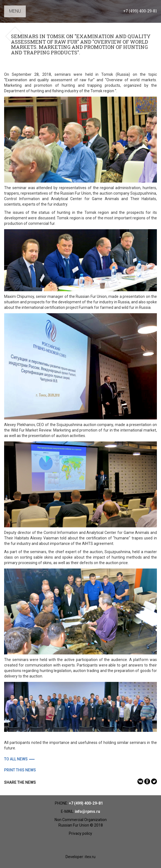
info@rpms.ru (87, 811)
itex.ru (90, 857)
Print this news (20, 770)
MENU (15, 11)
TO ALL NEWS (16, 759)
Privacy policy (80, 833)
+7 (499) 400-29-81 (140, 11)
